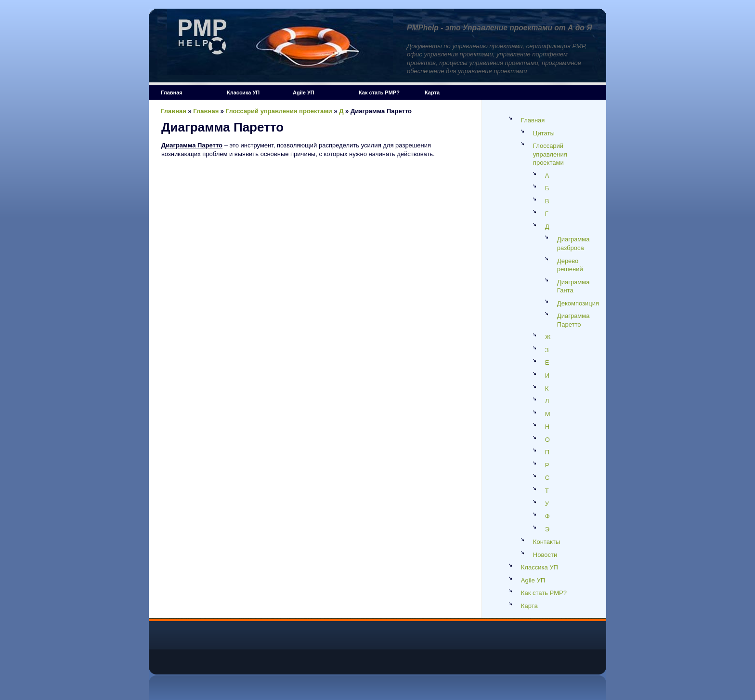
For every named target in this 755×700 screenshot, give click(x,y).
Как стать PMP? (379, 92)
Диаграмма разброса (573, 244)
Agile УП (304, 92)
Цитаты (544, 133)
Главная (172, 92)
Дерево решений (570, 265)
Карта (432, 92)
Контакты (547, 542)
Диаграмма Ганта (573, 286)
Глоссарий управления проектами (279, 111)
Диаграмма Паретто (573, 320)
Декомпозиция (578, 303)
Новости (545, 555)
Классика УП (243, 92)
